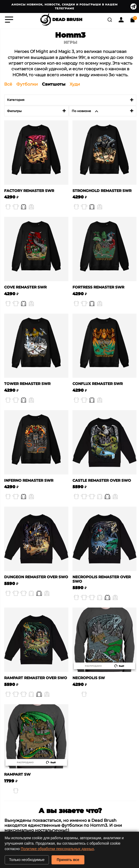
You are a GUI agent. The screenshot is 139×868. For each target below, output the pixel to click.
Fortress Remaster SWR (98, 287)
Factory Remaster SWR (29, 191)
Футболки (27, 84)
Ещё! (119, 666)
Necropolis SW (89, 678)
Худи (75, 84)
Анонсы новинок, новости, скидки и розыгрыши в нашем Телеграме (74, 6)
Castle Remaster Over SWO (102, 481)
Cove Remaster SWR (25, 287)
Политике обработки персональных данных (57, 849)
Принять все (68, 860)
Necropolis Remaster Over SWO (102, 579)
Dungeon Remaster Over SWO (36, 577)
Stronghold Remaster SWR (102, 191)
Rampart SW (17, 774)
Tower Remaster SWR (27, 384)
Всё (8, 84)
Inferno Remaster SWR (29, 481)
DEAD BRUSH (61, 20)
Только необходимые (27, 860)
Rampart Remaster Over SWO (36, 678)
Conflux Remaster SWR (98, 384)
